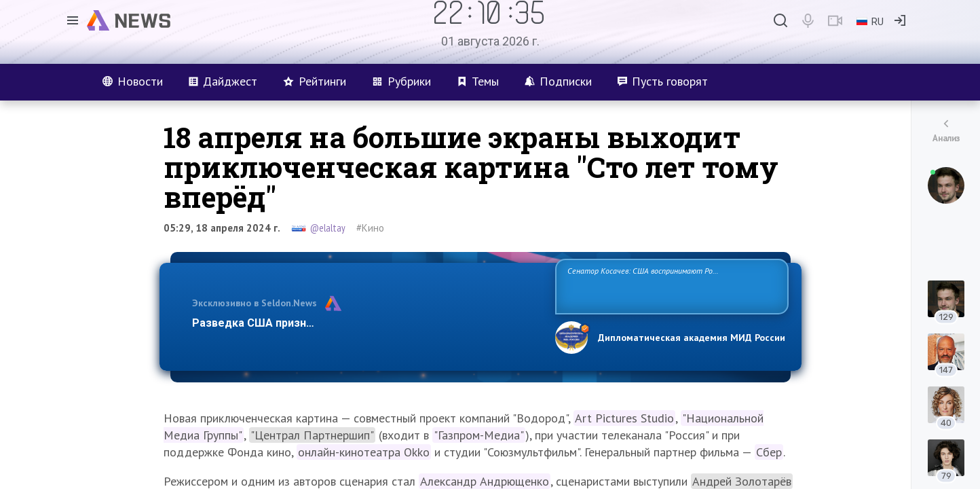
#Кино (370, 228)
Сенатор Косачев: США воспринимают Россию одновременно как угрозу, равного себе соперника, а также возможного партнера (670, 286)
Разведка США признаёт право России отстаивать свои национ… (366, 323)
